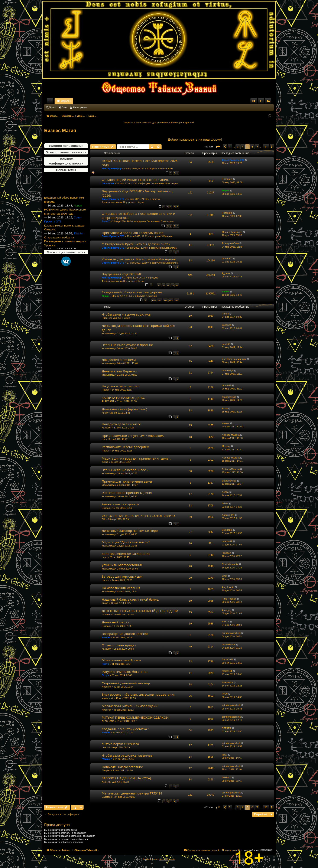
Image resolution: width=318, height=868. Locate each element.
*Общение (167, 236)
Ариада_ (227, 610)
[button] (218, 147)
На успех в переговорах (120, 386)
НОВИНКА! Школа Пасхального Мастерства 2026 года (65, 221)
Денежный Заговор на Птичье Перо (130, 531)
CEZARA (227, 728)
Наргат (106, 390)
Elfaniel (106, 637)
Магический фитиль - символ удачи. (130, 706)
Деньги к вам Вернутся (120, 371)
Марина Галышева (232, 232)
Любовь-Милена (231, 435)
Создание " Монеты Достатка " (126, 729)
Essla (225, 408)
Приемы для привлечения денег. (128, 481)
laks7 (225, 755)
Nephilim (106, 687)
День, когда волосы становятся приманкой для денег (139, 328)
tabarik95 (227, 385)
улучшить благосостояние (122, 565)
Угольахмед (108, 333)
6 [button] (252, 147)
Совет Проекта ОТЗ (233, 160)
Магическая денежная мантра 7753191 (132, 793)
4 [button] (243, 147)
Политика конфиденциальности (66, 161)
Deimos (106, 508)
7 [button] (257, 147)
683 (171, 300)
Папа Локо (108, 183)
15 (159, 285)
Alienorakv (227, 682)
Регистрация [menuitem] (269, 102)
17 (168, 285)
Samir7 (106, 221)
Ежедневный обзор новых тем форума (64, 209)
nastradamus (229, 645)
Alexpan (106, 770)
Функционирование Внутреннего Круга (123, 202)
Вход (64, 107)
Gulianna (227, 325)
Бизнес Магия (60, 130)
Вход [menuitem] (262, 102)
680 (154, 300)
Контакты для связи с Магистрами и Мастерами (139, 259)
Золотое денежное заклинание (126, 554)
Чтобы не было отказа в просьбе (127, 345)
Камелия (107, 428)
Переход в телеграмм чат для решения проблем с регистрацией (159, 123)
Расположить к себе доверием (126, 447)
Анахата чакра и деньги (120, 504)
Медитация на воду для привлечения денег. (136, 458)
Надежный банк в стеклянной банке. (130, 599)
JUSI (224, 576)
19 (177, 285)
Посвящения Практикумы (165, 183)
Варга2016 (228, 659)
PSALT (225, 621)
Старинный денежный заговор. (126, 683)
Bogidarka (227, 530)
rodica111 (227, 671)
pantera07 (227, 258)
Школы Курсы (166, 169)
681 (160, 300)
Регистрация (80, 107)
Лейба (225, 492)
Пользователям (169, 248)
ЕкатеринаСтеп (230, 243)
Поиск (52, 107)
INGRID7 (227, 777)
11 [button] (266, 147)
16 (163, 285)
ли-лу (105, 413)
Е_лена (226, 273)
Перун (105, 664)
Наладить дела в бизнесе (121, 424)
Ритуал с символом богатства (125, 672)
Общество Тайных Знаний (73, 101)
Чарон (225, 291)
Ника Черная (229, 599)
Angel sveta (228, 587)
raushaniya (228, 371)
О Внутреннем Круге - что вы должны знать (136, 244)
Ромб (225, 694)
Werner (226, 423)
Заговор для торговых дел (122, 576)
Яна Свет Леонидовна (234, 359)
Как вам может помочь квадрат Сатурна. (64, 236)
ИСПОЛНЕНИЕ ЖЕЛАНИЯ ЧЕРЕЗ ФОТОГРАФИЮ (138, 516)
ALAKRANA (108, 401)
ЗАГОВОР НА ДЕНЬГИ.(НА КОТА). (127, 778)
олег (104, 747)
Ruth (104, 318)
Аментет (106, 710)
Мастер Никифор (112, 169)
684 (177, 300)
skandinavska (229, 397)
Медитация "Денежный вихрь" (126, 542)
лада (105, 557)
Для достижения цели (119, 360)
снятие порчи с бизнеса (120, 744)
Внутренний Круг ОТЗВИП (122, 274)
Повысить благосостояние (122, 767)
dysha (105, 462)
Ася (104, 782)
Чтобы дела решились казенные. (128, 755)
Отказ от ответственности (66, 152)
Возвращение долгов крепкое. (126, 634)
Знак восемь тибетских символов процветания (139, 694)
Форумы (103, 101)
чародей (226, 553)
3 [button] (238, 147)
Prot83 (225, 314)
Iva (103, 439)
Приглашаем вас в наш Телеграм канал (133, 233)
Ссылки (51, 102)
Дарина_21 (228, 515)
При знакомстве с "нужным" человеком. (133, 435)
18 (172, 285)
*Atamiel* (107, 759)
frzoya (105, 603)
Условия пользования (66, 146)
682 (165, 300)
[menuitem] (254, 101)
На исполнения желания (121, 588)
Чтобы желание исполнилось (125, 470)
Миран (226, 190)
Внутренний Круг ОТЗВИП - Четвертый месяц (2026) (137, 193)
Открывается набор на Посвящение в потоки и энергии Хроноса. (139, 216)
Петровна (227, 179)
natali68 (226, 344)
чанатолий (108, 698)
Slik (104, 519)
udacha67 (227, 541)
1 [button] (230, 147)
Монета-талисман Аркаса (121, 660)
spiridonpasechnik (231, 633)
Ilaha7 (225, 503)
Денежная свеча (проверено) (125, 409)
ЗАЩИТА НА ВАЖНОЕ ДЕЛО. (124, 398)
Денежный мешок (116, 622)
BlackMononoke (230, 564)
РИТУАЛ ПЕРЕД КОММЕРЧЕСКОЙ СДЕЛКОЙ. (136, 717)
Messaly (226, 446)
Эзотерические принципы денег (127, 493)
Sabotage (107, 797)
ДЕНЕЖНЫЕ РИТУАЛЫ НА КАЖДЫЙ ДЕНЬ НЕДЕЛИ (140, 611)
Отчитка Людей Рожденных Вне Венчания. (135, 180)
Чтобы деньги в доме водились (126, 314)
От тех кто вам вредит (119, 645)
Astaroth (106, 614)
